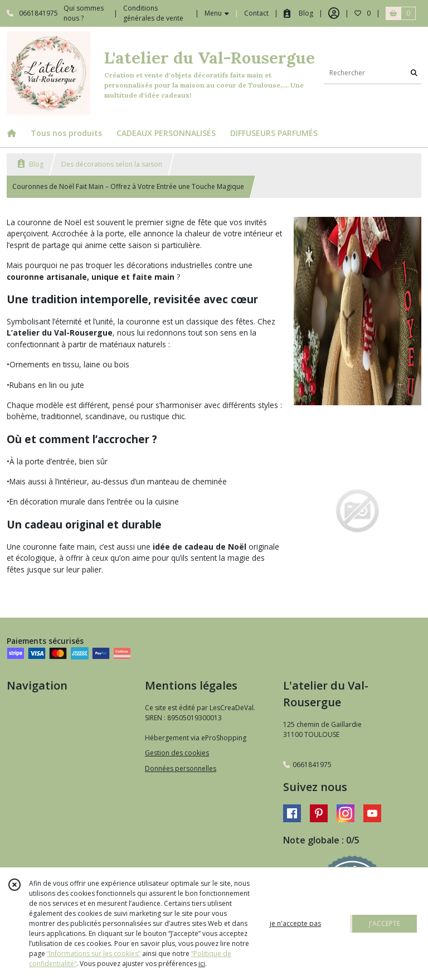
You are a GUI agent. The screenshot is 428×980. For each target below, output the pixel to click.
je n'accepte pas (295, 923)
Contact (256, 13)
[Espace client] (334, 13)
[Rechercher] (414, 73)
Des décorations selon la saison (112, 164)
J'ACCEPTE (385, 923)
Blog (31, 164)
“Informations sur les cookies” (94, 954)
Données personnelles (181, 768)
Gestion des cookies (177, 753)
